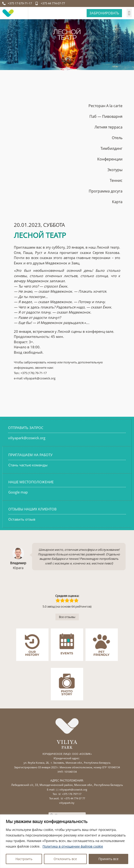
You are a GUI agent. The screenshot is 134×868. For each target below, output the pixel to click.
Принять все (108, 859)
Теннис (116, 180)
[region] (67, 841)
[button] (129, 13)
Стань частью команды (28, 465)
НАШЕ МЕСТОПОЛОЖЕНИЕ (31, 482)
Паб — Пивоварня (106, 116)
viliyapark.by (67, 803)
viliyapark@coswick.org (27, 438)
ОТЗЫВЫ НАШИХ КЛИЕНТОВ (32, 509)
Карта (117, 202)
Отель (117, 138)
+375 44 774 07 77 (75, 798)
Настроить (24, 859)
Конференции (110, 159)
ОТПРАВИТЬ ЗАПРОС (26, 428)
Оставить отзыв (22, 519)
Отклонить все (65, 859)
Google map (18, 492)
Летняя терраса (108, 127)
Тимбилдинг (111, 148)
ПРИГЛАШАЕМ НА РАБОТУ (30, 455)
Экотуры (115, 170)
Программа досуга (106, 191)
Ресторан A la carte (105, 106)
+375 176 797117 (72, 794)
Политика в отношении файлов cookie (73, 846)
